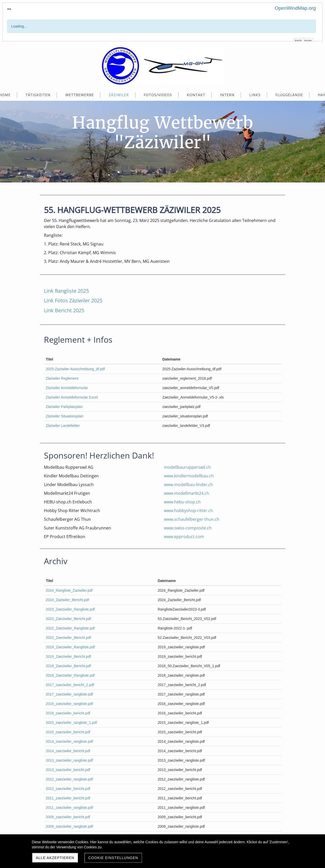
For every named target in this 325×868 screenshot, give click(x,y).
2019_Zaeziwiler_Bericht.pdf (69, 656)
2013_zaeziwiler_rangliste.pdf (69, 760)
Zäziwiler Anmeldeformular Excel (72, 397)
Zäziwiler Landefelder (63, 426)
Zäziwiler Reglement (62, 378)
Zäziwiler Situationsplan (65, 416)
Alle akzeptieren (55, 858)
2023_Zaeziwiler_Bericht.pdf (69, 619)
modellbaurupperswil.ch (187, 467)
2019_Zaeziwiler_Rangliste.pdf (70, 647)
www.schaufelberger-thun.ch (192, 519)
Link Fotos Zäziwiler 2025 (73, 300)
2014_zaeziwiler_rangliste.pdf (69, 741)
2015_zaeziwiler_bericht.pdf (68, 732)
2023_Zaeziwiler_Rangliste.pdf (70, 609)
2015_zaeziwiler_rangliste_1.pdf (71, 723)
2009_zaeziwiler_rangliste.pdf (69, 826)
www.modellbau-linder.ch (188, 485)
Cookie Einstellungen (113, 858)
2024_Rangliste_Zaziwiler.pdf (69, 590)
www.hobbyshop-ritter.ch (188, 511)
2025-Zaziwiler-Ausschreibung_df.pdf (75, 369)
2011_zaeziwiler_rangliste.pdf (69, 808)
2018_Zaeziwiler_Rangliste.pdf (70, 675)
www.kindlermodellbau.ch (189, 476)
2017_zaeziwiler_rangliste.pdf (69, 694)
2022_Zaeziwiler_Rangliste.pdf (70, 628)
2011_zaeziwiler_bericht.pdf (68, 798)
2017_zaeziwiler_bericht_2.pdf (70, 685)
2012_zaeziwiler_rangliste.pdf (69, 779)
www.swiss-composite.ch (188, 528)
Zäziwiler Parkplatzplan (64, 407)
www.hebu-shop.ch (182, 502)
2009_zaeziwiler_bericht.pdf (68, 817)
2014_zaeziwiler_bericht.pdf (68, 751)
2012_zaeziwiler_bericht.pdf (68, 789)
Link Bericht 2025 (64, 310)
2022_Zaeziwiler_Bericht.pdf (69, 638)
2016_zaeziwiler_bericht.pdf (68, 713)
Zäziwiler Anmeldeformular (67, 388)
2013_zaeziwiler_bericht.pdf (68, 770)
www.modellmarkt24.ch (186, 493)
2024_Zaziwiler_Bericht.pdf (68, 600)
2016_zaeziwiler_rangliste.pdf (69, 704)
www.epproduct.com (184, 537)
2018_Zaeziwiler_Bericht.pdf (69, 666)
